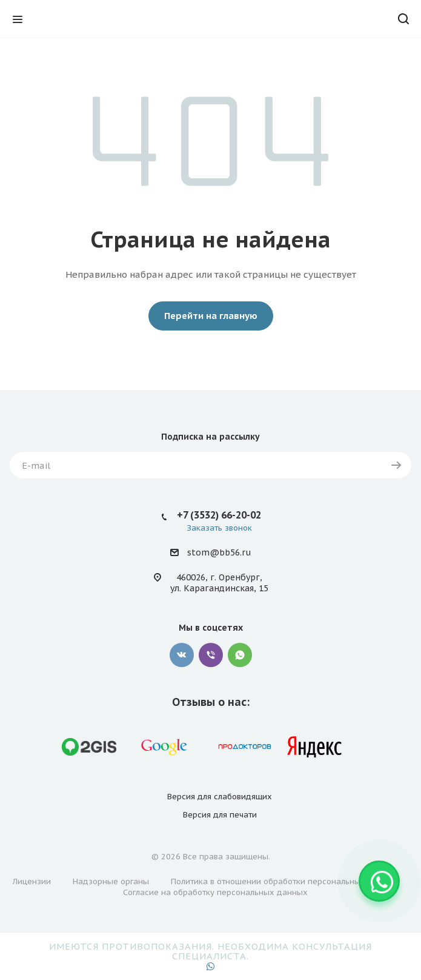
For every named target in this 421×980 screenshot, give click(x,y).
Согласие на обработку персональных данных (215, 892)
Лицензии (32, 881)
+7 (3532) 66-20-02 (219, 515)
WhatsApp (240, 655)
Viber (211, 655)
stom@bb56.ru (219, 552)
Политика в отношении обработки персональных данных (285, 881)
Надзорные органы (111, 881)
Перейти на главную (211, 316)
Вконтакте (182, 655)
